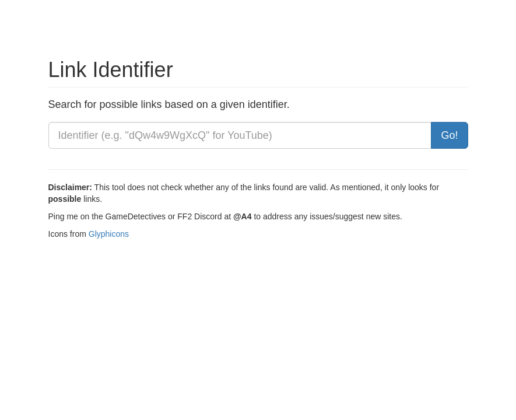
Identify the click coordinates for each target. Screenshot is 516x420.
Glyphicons (109, 234)
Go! (449, 135)
